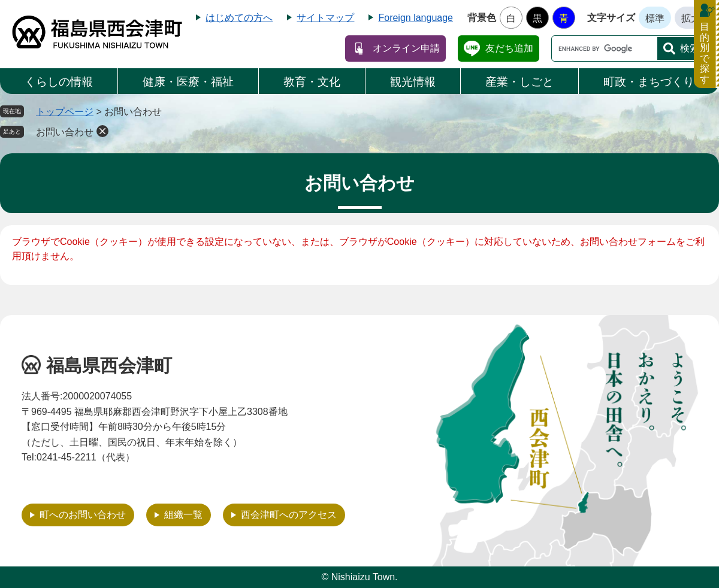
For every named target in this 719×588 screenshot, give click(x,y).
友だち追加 (509, 48)
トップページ (65, 112)
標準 (655, 18)
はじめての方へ (239, 18)
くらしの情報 (59, 82)
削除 (102, 131)
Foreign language (416, 18)
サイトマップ (325, 18)
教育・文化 (312, 82)
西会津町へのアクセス (289, 515)
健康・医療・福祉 (188, 82)
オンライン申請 (406, 48)
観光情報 (413, 82)
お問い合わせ (65, 132)
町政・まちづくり (649, 82)
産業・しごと (519, 82)
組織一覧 (183, 515)
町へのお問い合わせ (83, 515)
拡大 (691, 18)
